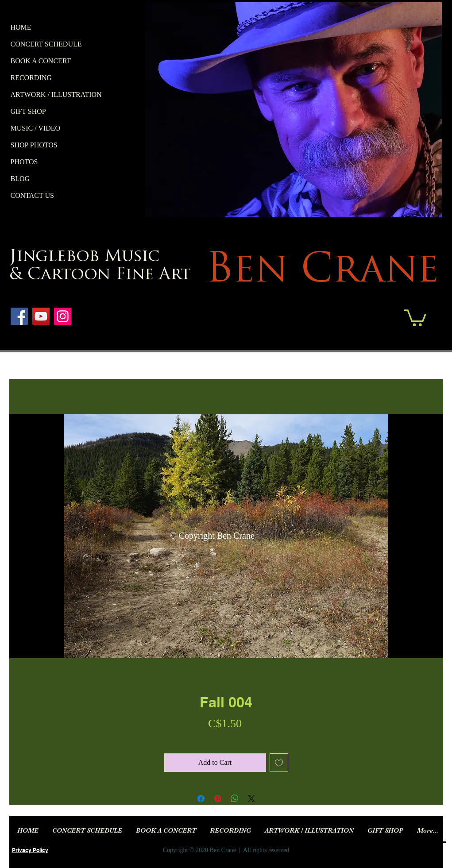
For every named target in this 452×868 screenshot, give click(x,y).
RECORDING (31, 78)
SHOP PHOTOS (34, 145)
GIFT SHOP (28, 111)
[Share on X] (251, 799)
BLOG (20, 179)
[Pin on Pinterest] (218, 799)
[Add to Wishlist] (279, 763)
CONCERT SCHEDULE (46, 44)
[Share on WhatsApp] (235, 799)
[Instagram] (63, 316)
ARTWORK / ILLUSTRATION (56, 95)
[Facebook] (19, 316)
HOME (21, 27)
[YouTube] (41, 316)
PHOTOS (24, 162)
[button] (415, 317)
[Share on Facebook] (201, 799)
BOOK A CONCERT (41, 61)
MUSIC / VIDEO (36, 128)
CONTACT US (32, 195)
